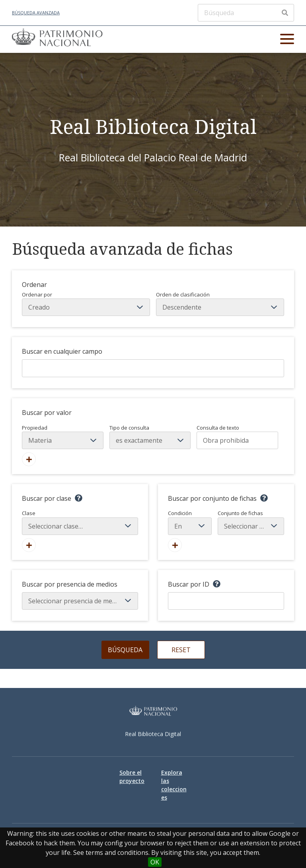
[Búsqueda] (246, 13)
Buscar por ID (189, 584)
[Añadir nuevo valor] (29, 459)
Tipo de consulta (129, 428)
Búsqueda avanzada (36, 13)
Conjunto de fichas (251, 522)
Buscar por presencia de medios (70, 584)
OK (155, 862)
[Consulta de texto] (237, 440)
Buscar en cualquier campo (62, 351)
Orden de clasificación (220, 304)
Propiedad (35, 428)
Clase (80, 522)
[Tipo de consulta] (150, 440)
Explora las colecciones (174, 785)
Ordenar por (86, 304)
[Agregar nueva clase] (29, 545)
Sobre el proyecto (132, 777)
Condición (190, 522)
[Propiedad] (63, 440)
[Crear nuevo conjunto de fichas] (175, 545)
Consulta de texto (218, 428)
